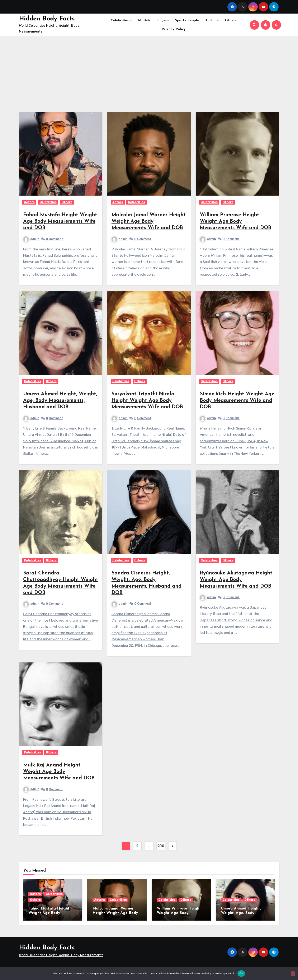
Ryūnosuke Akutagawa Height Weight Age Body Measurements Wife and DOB (236, 580)
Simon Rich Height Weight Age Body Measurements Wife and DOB (237, 401)
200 (161, 846)
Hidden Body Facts (47, 19)
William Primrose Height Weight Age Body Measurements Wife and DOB (236, 221)
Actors (29, 202)
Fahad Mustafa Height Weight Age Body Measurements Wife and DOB (60, 221)
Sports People (187, 20)
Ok (241, 973)
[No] (293, 974)
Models (144, 20)
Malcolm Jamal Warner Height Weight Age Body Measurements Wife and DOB (149, 221)
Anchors (212, 20)
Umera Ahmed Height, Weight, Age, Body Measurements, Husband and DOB (60, 401)
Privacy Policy (174, 29)
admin (31, 239)
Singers (163, 20)
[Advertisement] (149, 72)
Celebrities (120, 20)
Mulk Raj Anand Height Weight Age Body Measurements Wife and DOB (59, 772)
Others (231, 20)
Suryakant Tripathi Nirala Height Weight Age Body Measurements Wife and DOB (147, 401)
